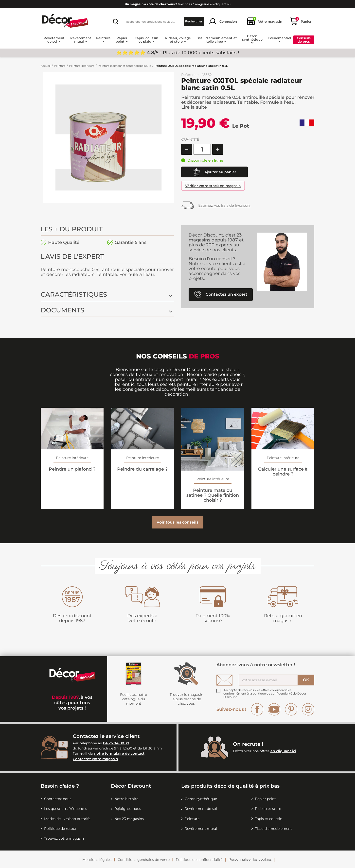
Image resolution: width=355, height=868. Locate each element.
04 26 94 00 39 (116, 743)
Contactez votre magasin (95, 759)
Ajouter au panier (214, 172)
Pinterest (291, 709)
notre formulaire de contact (119, 754)
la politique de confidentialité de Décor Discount (265, 695)
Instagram (308, 709)
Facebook (257, 709)
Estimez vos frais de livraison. (224, 205)
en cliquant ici (283, 751)
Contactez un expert (221, 295)
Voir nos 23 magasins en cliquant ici (178, 4)
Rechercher (194, 21)
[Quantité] (202, 149)
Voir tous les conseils (177, 522)
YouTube (274, 709)
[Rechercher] (157, 21)
